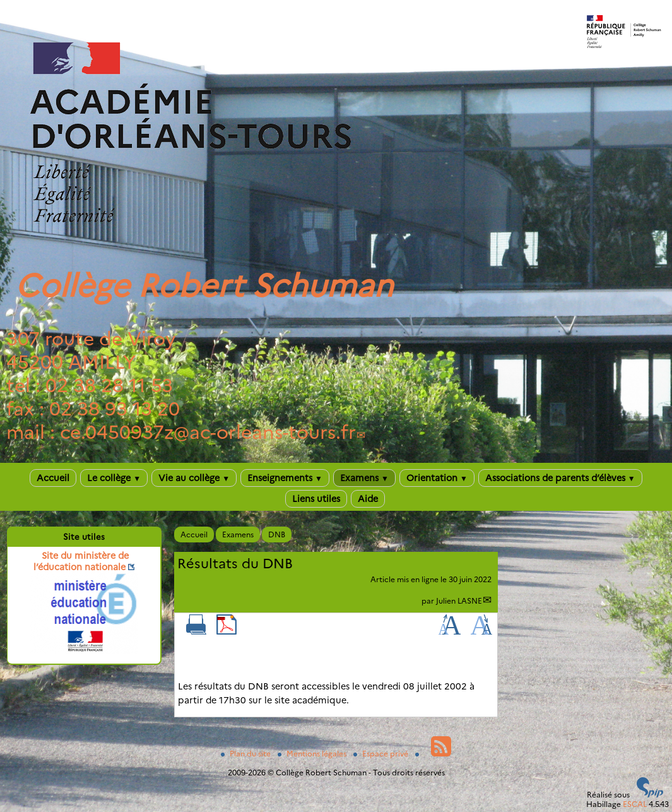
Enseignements (285, 478)
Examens (364, 478)
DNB (277, 534)
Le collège (114, 478)
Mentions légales (313, 754)
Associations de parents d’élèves (560, 478)
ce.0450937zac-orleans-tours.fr (208, 432)
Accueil (53, 478)
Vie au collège (194, 478)
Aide (368, 499)
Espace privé (382, 754)
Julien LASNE (459, 601)
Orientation (437, 478)
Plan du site (247, 754)
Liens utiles (316, 499)
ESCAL (635, 804)
